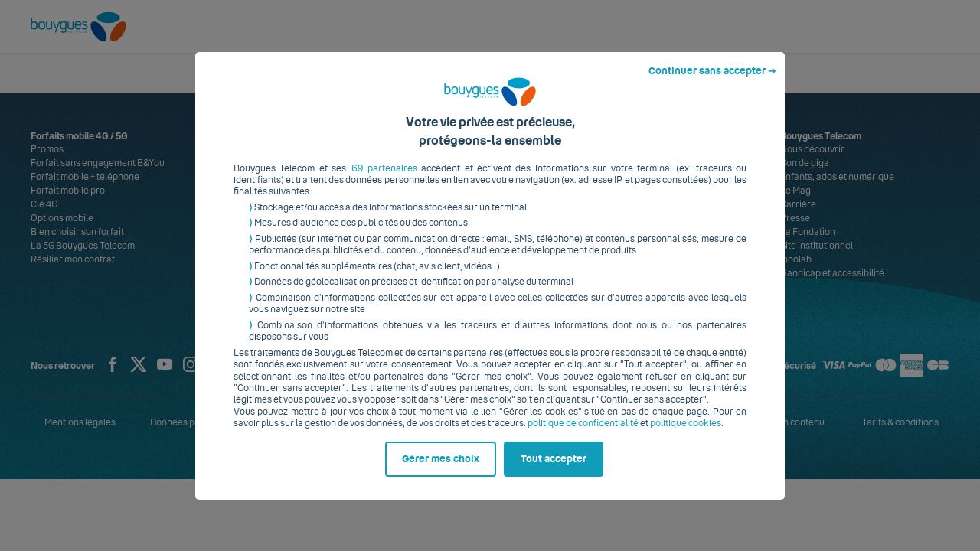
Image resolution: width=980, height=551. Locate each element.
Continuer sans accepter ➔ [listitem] (712, 83)
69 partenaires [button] (384, 180)
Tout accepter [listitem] (554, 471)
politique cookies (686, 435)
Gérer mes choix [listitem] (441, 471)
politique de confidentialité (583, 435)
